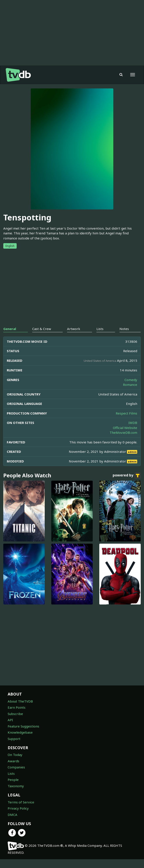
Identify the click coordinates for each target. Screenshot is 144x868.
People (13, 780)
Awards (13, 761)
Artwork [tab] (74, 329)
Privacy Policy (18, 808)
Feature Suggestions (23, 726)
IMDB (133, 423)
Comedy (131, 380)
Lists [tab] (100, 329)
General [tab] (10, 329)
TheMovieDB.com (123, 432)
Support (14, 739)
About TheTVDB (20, 701)
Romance (130, 385)
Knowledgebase (20, 732)
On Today (15, 755)
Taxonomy (16, 786)
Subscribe (15, 714)
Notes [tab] (124, 329)
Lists (11, 773)
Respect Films (126, 413)
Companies (16, 767)
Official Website (125, 428)
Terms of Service (21, 802)
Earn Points (17, 707)
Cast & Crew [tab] (42, 329)
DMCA (12, 815)
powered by (127, 476)
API (10, 720)
